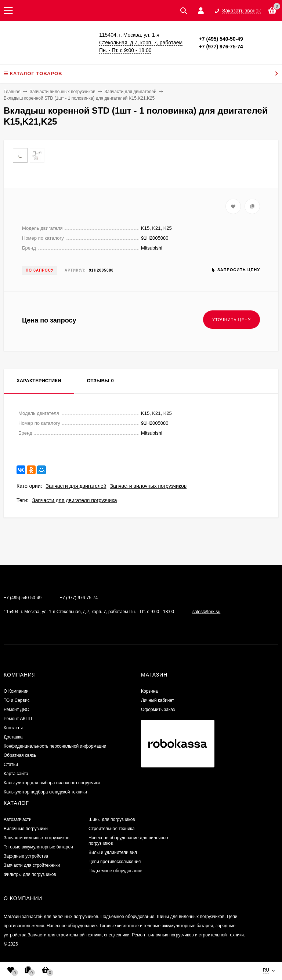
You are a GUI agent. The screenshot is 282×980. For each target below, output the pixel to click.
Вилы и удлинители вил (113, 852)
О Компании (16, 691)
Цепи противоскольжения (115, 862)
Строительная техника (112, 829)
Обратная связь (20, 755)
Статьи (11, 765)
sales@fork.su (206, 612)
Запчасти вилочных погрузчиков (148, 486)
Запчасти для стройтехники (32, 865)
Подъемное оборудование (115, 871)
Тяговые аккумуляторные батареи (38, 847)
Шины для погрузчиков (112, 819)
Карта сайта (16, 774)
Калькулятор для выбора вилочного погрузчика (52, 783)
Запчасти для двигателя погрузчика (74, 500)
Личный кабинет (158, 700)
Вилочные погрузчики (26, 829)
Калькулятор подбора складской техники (45, 792)
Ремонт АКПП (18, 719)
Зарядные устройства (26, 856)
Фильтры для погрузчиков (30, 874)
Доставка (13, 737)
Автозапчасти (18, 819)
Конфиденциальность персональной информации (55, 746)
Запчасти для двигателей (76, 486)
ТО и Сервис (17, 700)
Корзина (149, 691)
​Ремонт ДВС (16, 710)
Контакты (13, 728)
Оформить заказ (158, 710)
